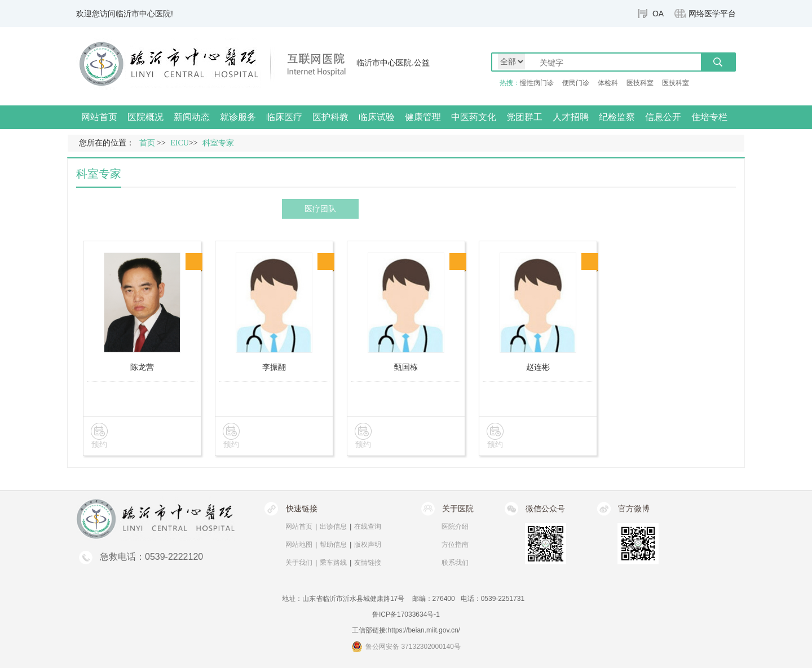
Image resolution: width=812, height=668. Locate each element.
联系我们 (455, 563)
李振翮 (274, 367)
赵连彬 (538, 367)
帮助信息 (333, 545)
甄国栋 (406, 367)
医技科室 (640, 83)
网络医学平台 (712, 14)
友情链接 (368, 563)
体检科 (608, 83)
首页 (147, 143)
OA (658, 14)
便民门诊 (576, 83)
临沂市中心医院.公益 (393, 63)
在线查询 (368, 527)
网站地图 (299, 545)
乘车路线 (333, 563)
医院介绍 (455, 527)
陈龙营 (142, 367)
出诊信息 (333, 527)
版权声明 (368, 545)
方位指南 (455, 545)
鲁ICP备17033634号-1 (406, 614)
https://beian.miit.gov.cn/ (424, 630)
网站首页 (99, 117)
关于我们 (299, 563)
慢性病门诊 (537, 83)
